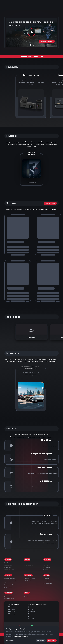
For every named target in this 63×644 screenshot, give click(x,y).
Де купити (26, 596)
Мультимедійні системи (11, 585)
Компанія (8, 559)
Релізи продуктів (48, 583)
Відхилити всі (41, 641)
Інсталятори (46, 567)
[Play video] (32, 32)
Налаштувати (11, 641)
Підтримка (9, 593)
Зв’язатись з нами (9, 570)
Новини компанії (48, 581)
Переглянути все (50, 203)
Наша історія (8, 565)
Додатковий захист (10, 587)
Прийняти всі (52, 641)
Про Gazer (7, 563)
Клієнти (45, 563)
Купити (27, 593)
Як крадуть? (46, 579)
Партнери (46, 565)
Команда (46, 570)
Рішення (27, 559)
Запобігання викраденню (31, 563)
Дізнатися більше (47, 41)
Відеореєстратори (9, 579)
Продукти (8, 575)
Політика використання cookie (20, 636)
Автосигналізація (28, 565)
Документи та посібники (11, 596)
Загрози (46, 575)
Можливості (28, 575)
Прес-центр (8, 567)
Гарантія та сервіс (9, 598)
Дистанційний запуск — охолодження (30, 579)
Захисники (47, 559)
